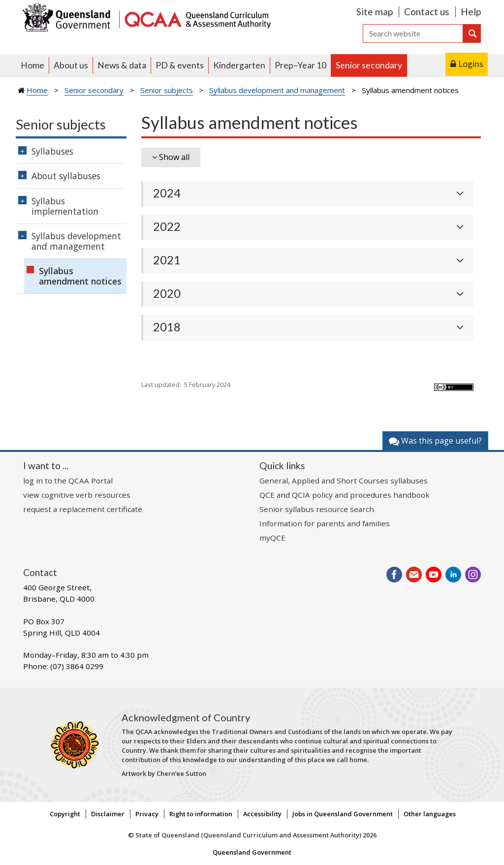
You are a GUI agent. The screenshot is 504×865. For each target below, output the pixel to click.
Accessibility (262, 814)
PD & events (180, 65)
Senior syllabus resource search (317, 509)
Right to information (201, 814)
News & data (122, 65)
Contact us (427, 12)
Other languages (430, 814)
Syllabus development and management (277, 90)
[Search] (413, 33)
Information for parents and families (325, 523)
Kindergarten (239, 65)
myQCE (272, 538)
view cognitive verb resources (77, 495)
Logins (471, 64)
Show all (174, 157)
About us (71, 65)
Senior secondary (369, 65)
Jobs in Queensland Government (343, 814)
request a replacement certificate (83, 509)
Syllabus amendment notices (80, 276)
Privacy (147, 814)
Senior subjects (167, 90)
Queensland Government (252, 852)
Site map (375, 12)
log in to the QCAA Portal (68, 481)
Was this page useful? (435, 441)
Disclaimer (108, 814)
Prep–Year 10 (300, 65)
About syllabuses (66, 176)
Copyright (65, 814)
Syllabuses (52, 151)
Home (32, 65)
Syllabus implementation (65, 206)
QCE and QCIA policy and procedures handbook (345, 495)
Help (471, 12)
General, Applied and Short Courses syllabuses (344, 481)
